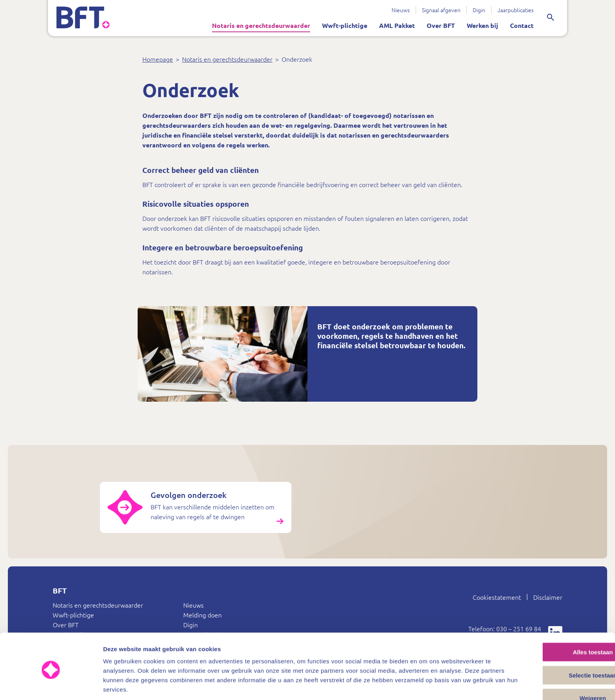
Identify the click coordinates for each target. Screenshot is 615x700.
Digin (473, 10)
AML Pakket (391, 25)
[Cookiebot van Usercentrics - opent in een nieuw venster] (51, 685)
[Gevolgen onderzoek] (166, 527)
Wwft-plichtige (339, 25)
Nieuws (395, 10)
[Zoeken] (550, 18)
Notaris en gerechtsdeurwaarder (256, 25)
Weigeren (549, 668)
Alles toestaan (549, 622)
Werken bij (477, 25)
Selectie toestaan (550, 645)
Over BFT (435, 25)
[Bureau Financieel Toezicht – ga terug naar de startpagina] (95, 18)
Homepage (158, 60)
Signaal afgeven (436, 10)
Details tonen (425, 684)
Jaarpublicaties (510, 10)
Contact (516, 25)
